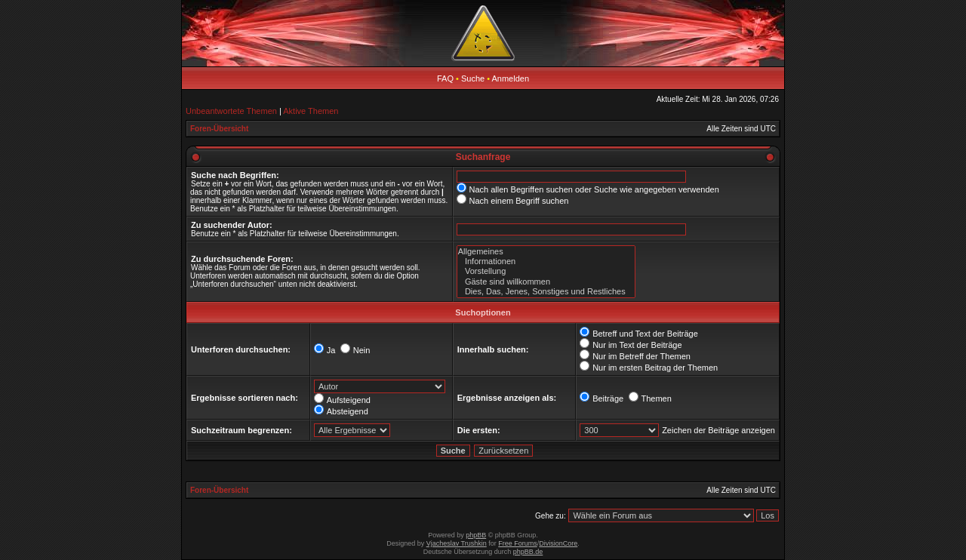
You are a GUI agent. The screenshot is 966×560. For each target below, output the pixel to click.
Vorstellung (546, 271)
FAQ (445, 78)
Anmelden (511, 78)
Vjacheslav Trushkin (457, 543)
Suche (473, 78)
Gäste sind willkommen (546, 282)
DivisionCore (558, 543)
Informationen (546, 262)
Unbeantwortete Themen (231, 111)
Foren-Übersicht (219, 129)
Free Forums (518, 543)
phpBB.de (528, 552)
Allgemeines (546, 252)
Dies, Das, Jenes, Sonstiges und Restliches (546, 292)
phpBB (476, 535)
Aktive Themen (311, 111)
